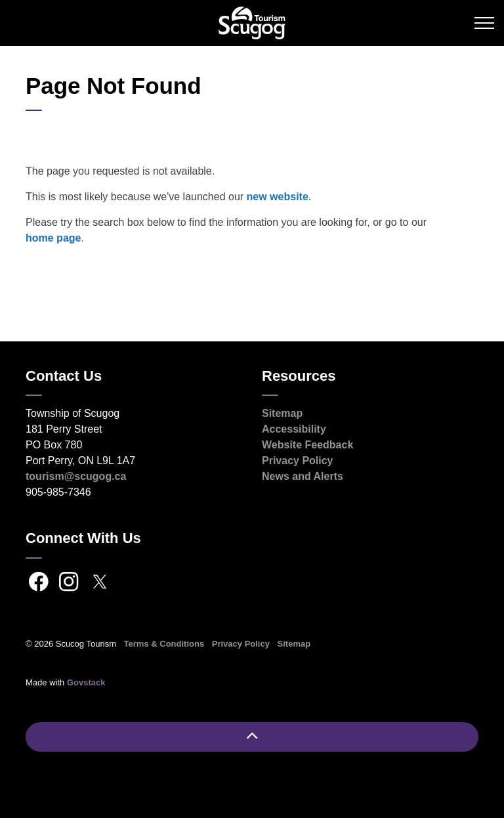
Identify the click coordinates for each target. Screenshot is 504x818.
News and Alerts (303, 476)
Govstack (86, 682)
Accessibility (294, 429)
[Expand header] (484, 23)
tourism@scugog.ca (76, 476)
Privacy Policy (298, 461)
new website (278, 197)
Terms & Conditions (164, 644)
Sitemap (282, 413)
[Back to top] (252, 737)
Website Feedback (307, 445)
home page (53, 238)
